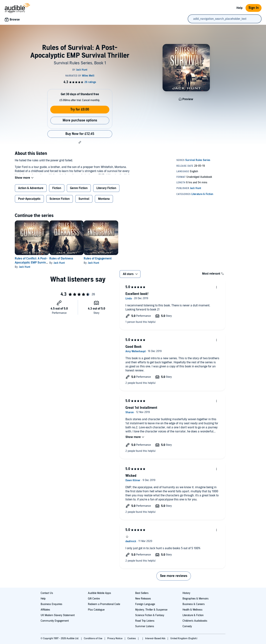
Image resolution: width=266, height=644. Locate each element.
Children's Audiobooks (195, 621)
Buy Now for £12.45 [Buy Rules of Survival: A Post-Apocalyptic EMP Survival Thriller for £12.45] (80, 134)
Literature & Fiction (193, 615)
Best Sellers (142, 593)
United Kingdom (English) (184, 638)
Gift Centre (94, 599)
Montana (104, 202)
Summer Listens (145, 626)
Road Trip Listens (145, 621)
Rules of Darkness (67, 261)
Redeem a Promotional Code (104, 604)
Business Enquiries (51, 604)
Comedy (187, 626)
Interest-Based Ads (156, 638)
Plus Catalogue (96, 610)
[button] (80, 142)
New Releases (143, 599)
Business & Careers (194, 604)
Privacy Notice (115, 638)
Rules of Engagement (109, 261)
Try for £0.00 (80, 109)
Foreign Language (145, 604)
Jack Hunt (25, 270)
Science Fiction (60, 202)
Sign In (254, 8)
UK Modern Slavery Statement (58, 615)
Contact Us (47, 593)
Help (239, 8)
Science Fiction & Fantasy (150, 615)
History (186, 593)
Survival (84, 202)
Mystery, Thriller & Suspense (151, 610)
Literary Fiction (106, 191)
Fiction (57, 191)
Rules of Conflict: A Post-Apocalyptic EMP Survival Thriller (31, 266)
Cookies (132, 638)
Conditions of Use (93, 638)
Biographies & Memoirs (196, 599)
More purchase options (80, 120)
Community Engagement (55, 621)
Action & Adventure (31, 191)
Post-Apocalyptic (29, 202)
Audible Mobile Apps (99, 593)
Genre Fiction (79, 191)
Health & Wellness (192, 610)
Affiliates (45, 610)
